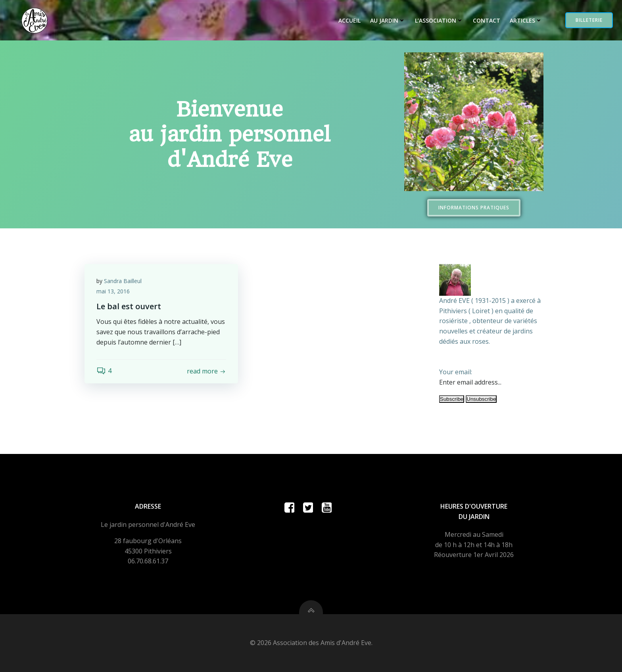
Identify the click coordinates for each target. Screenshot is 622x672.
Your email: (456, 372)
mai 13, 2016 (113, 291)
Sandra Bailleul (123, 281)
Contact (487, 20)
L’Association (439, 20)
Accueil (349, 20)
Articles (526, 20)
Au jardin (388, 20)
